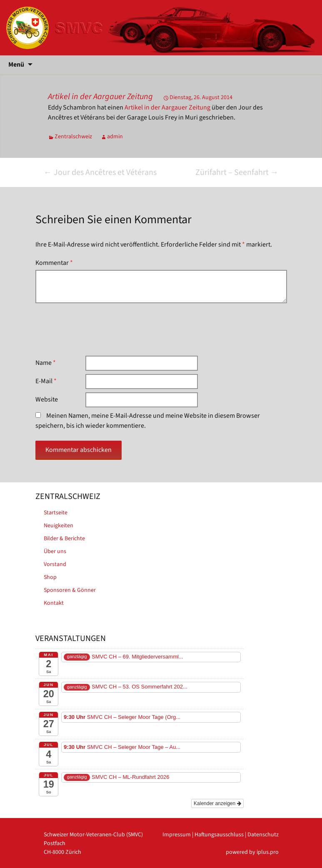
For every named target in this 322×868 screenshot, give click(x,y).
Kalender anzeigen (217, 803)
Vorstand (55, 564)
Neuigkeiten (59, 526)
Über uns (55, 551)
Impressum (177, 835)
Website (47, 399)
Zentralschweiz (73, 137)
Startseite (56, 513)
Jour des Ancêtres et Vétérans (100, 172)
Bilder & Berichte (64, 539)
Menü (16, 65)
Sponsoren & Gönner (70, 590)
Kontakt (54, 603)
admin (115, 137)
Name (46, 363)
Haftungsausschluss (219, 835)
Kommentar (54, 263)
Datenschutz (263, 835)
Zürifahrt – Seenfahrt (237, 172)
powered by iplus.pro (252, 852)
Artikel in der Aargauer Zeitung (100, 97)
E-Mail (46, 381)
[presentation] (99, 329)
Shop (50, 577)
